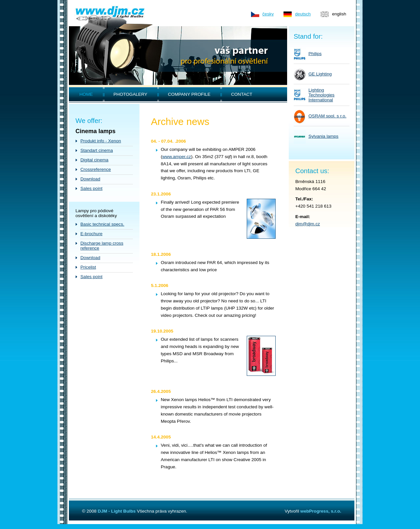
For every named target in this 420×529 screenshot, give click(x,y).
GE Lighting (320, 74)
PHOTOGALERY (130, 94)
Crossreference (96, 169)
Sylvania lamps (323, 136)
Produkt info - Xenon (101, 141)
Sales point (91, 188)
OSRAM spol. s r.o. (327, 116)
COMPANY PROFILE (189, 94)
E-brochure (91, 234)
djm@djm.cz (308, 224)
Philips (315, 54)
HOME (86, 94)
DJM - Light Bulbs (117, 511)
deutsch (303, 14)
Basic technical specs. (102, 224)
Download (90, 179)
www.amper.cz (177, 157)
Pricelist (88, 267)
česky (268, 14)
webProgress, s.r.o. (321, 511)
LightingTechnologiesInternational (321, 95)
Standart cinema (97, 150)
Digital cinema (94, 160)
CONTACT (242, 94)
